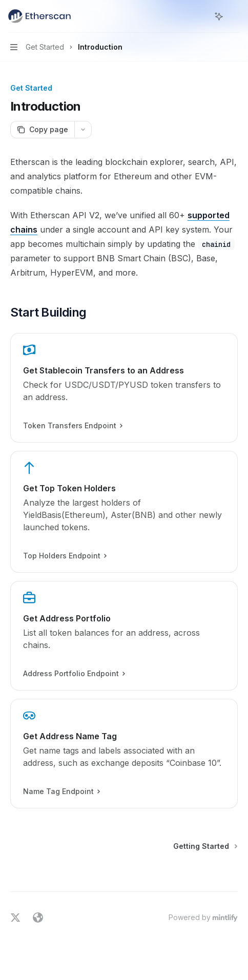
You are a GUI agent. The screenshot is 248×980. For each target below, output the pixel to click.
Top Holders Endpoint (65, 556)
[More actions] (235, 16)
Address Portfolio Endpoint (74, 674)
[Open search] (200, 16)
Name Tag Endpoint (61, 791)
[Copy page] (42, 130)
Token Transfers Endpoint (73, 426)
